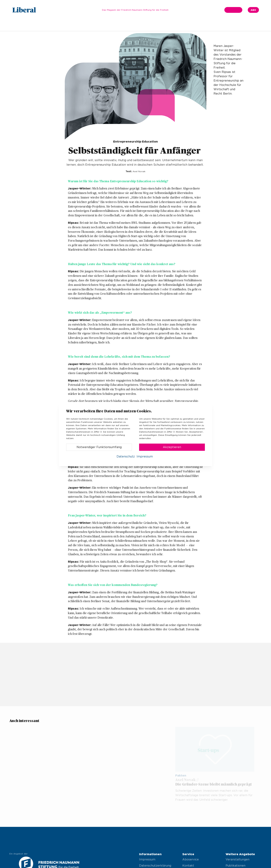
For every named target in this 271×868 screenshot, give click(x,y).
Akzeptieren (172, 447)
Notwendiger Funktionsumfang (99, 447)
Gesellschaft (108, 25)
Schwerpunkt (84, 25)
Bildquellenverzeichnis (212, 25)
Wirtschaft (130, 25)
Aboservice (191, 860)
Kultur (148, 25)
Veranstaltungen (237, 860)
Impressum (182, 25)
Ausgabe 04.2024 (56, 25)
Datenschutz (126, 457)
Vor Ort (163, 25)
